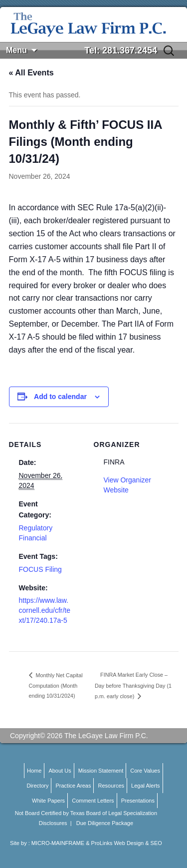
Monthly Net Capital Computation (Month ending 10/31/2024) (56, 685)
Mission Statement (101, 771)
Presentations (138, 801)
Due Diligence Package (105, 823)
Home (34, 771)
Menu (16, 50)
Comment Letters (93, 801)
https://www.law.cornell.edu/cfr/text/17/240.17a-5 (45, 610)
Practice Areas (73, 786)
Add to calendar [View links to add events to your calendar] (60, 397)
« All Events (31, 73)
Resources (111, 786)
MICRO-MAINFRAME (58, 843)
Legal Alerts (145, 786)
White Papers (48, 801)
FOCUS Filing (40, 569)
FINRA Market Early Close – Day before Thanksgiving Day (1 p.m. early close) (133, 685)
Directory (37, 786)
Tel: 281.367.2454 (121, 50)
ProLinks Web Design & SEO (127, 843)
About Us (60, 771)
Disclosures (53, 823)
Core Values (145, 771)
